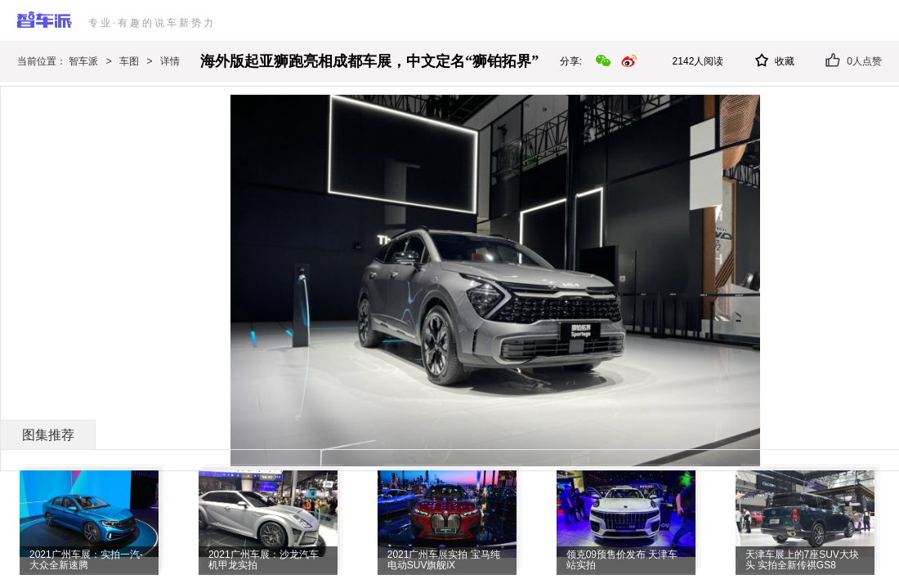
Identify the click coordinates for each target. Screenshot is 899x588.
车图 (129, 61)
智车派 (83, 61)
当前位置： (43, 61)
